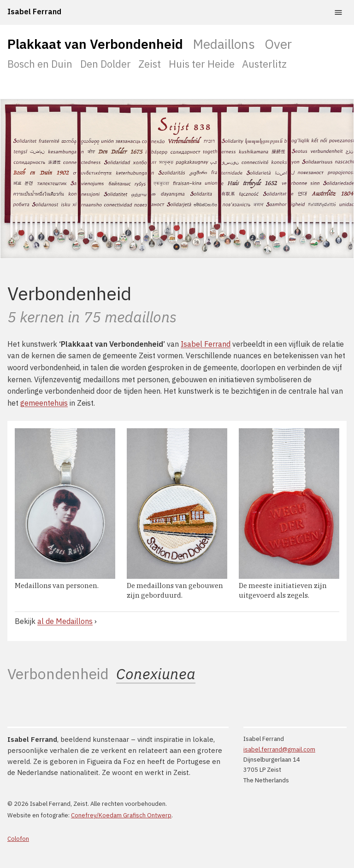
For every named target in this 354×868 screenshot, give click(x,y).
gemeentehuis (44, 403)
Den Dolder (106, 64)
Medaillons (224, 44)
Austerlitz (264, 64)
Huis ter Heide (202, 64)
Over (278, 44)
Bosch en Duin (40, 64)
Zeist (150, 64)
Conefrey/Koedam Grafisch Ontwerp (121, 815)
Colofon (18, 839)
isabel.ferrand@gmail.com (279, 749)
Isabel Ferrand (34, 12)
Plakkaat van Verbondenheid (95, 44)
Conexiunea (156, 674)
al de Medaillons (65, 621)
